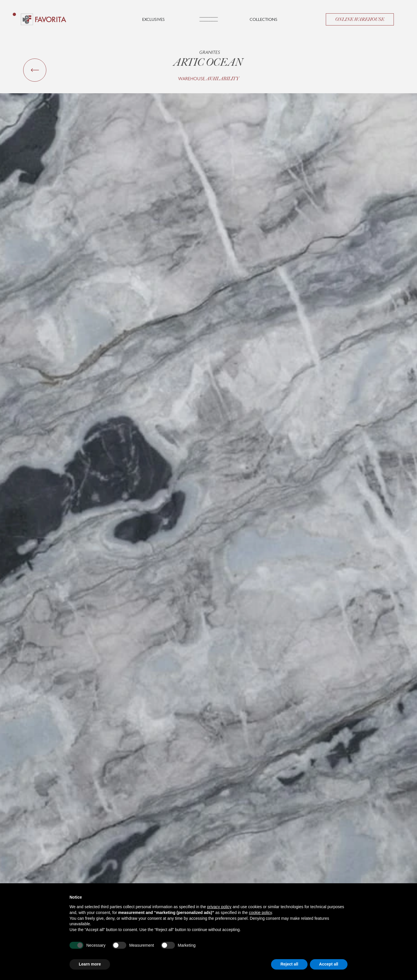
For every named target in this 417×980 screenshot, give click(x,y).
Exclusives (153, 19)
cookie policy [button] (260, 913)
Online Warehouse (360, 19)
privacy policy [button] (219, 907)
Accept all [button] (329, 964)
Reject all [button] (289, 964)
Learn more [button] (90, 964)
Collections (264, 19)
